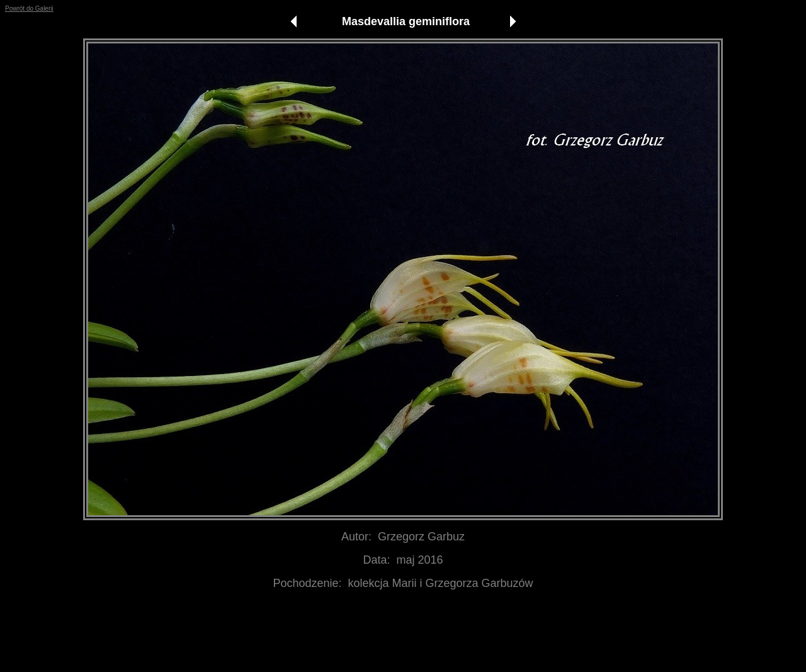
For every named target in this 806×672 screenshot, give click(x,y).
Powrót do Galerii (29, 9)
